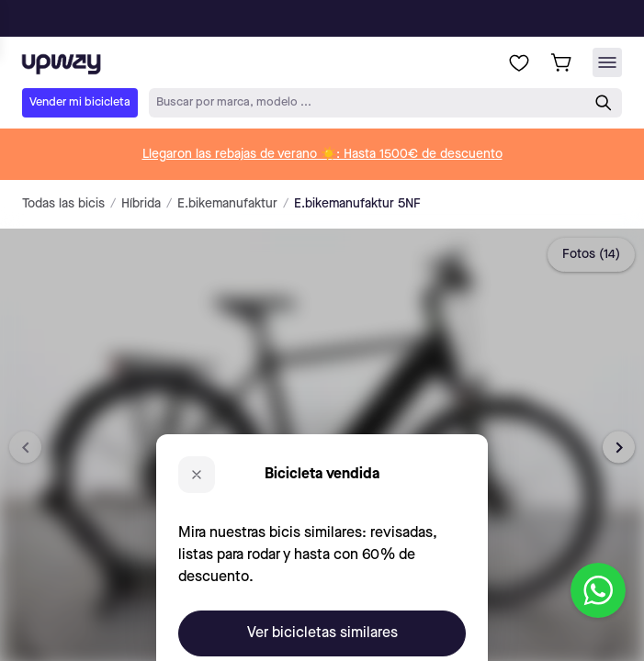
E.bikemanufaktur (227, 204)
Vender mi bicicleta (80, 102)
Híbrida (141, 204)
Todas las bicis (63, 204)
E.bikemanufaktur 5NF (357, 204)
